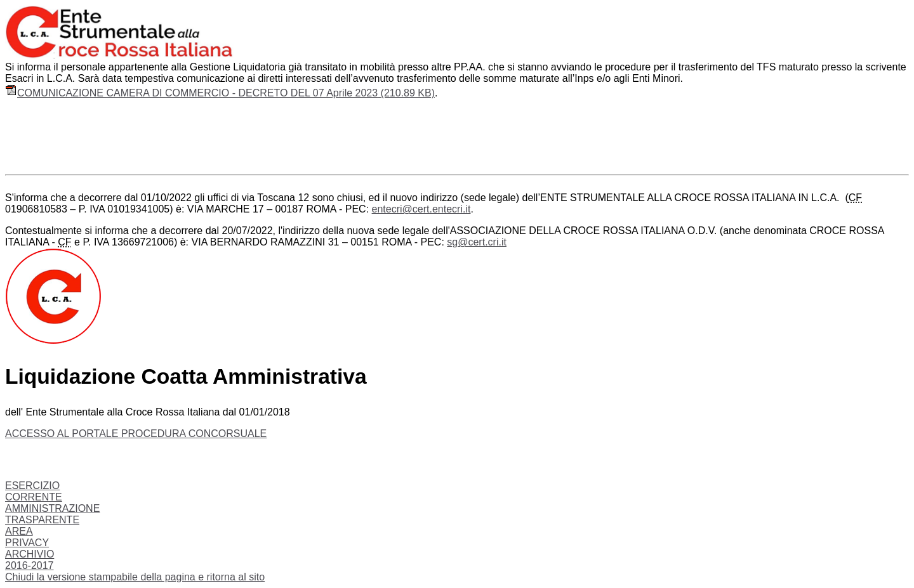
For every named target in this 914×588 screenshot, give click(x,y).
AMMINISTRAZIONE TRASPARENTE (52, 514)
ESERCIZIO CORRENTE (34, 491)
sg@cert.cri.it (477, 242)
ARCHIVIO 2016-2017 (30, 560)
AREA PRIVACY (27, 537)
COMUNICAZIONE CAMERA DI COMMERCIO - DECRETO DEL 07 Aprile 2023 (220, 93)
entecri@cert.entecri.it (421, 209)
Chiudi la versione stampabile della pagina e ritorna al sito (135, 577)
